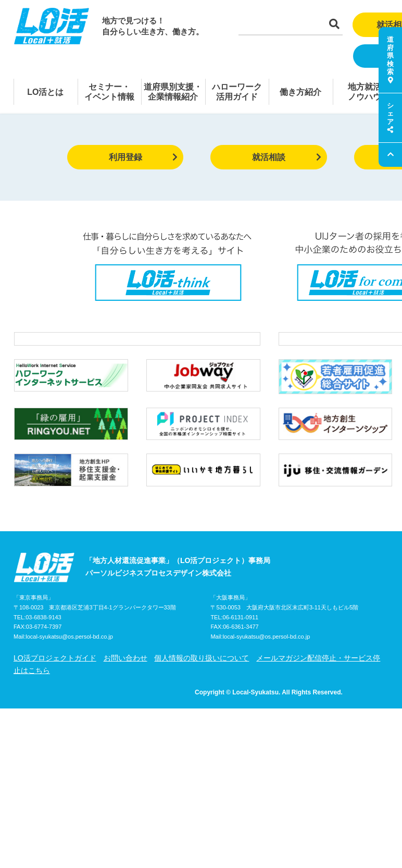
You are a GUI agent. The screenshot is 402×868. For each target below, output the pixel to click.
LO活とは (45, 92)
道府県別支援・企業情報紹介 (173, 92)
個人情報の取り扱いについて (202, 680)
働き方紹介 (300, 92)
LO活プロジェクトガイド (55, 680)
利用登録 (143, 157)
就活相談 (287, 157)
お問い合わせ (125, 680)
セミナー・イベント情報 (109, 92)
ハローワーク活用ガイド (237, 92)
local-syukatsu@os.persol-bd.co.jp (69, 659)
